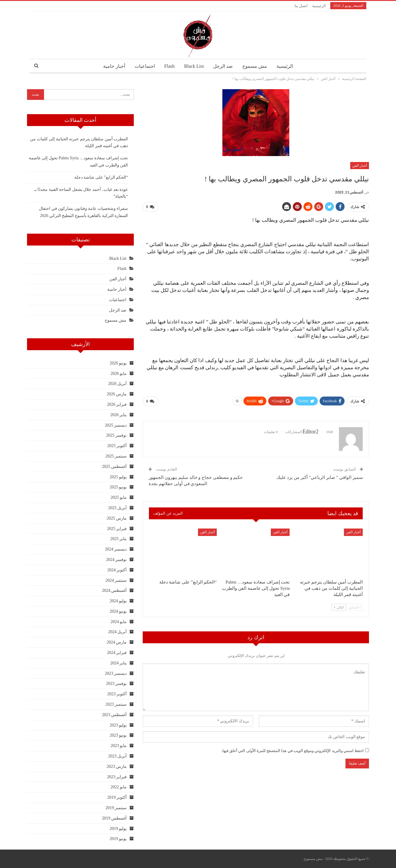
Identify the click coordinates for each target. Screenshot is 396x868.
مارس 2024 (117, 642)
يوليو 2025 (118, 477)
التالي (339, 607)
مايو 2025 (119, 497)
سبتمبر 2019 (116, 808)
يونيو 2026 (118, 363)
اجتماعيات (143, 66)
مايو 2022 (119, 787)
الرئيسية (319, 6)
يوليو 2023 (118, 725)
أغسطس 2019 (114, 818)
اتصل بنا (301, 6)
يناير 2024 (119, 663)
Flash (168, 66)
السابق (355, 607)
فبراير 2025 (117, 529)
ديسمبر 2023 (116, 673)
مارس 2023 (117, 766)
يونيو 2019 (118, 839)
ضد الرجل (224, 66)
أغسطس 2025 (114, 467)
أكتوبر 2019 (117, 797)
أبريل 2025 (118, 508)
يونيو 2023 (118, 735)
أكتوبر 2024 (117, 570)
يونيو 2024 (118, 611)
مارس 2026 (117, 394)
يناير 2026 (119, 415)
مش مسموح (257, 66)
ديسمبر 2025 (116, 425)
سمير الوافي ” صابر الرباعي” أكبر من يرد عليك (320, 477)
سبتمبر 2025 (116, 456)
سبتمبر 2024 (116, 580)
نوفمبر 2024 (117, 560)
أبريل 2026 (118, 384)
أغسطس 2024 (114, 591)
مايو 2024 (119, 622)
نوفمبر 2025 (117, 435)
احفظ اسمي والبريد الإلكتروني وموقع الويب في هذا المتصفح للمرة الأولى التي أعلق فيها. (293, 751)
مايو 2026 (119, 374)
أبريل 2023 (118, 756)
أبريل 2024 (118, 632)
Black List (194, 66)
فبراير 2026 (117, 404)
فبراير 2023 (117, 777)
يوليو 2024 (118, 601)
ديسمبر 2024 (116, 549)
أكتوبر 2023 (117, 694)
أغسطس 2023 (114, 715)
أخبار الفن (360, 166)
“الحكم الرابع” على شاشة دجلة (101, 177)
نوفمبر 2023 (117, 684)
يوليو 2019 (118, 829)
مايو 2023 (119, 746)
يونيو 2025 (118, 487)
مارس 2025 (117, 518)
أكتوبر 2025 (117, 446)
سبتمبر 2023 (116, 704)
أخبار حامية (111, 66)
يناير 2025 (119, 539)
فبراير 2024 (117, 653)
